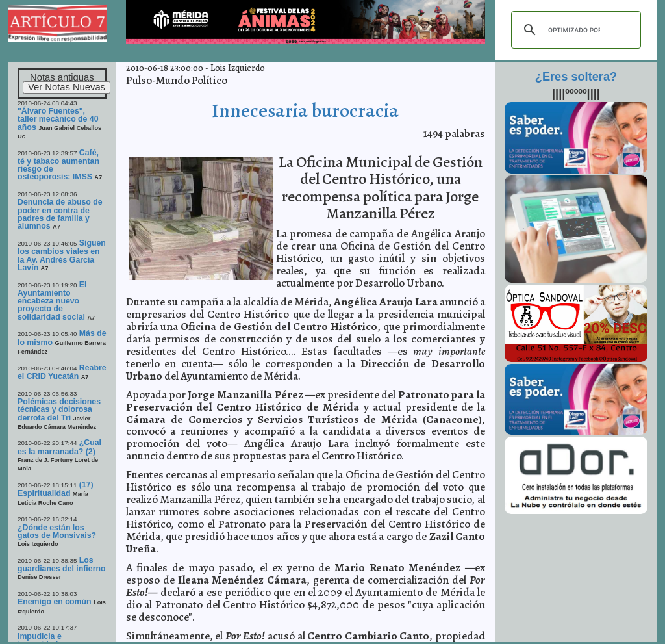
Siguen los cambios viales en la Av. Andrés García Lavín (62, 255)
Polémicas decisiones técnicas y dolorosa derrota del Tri (59, 410)
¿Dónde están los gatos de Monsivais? (57, 532)
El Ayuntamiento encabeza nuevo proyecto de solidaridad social (52, 301)
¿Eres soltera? (576, 77)
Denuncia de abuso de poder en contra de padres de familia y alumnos (60, 214)
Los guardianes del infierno (61, 564)
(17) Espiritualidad (56, 489)
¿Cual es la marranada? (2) (59, 447)
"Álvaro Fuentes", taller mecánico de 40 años (58, 119)
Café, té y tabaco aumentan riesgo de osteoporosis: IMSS (58, 165)
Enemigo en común (55, 602)
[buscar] (574, 30)
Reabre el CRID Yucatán (62, 372)
